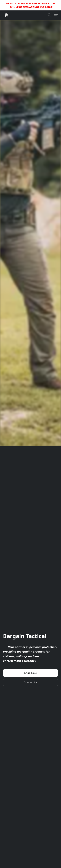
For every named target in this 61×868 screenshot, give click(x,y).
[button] (6, 15)
